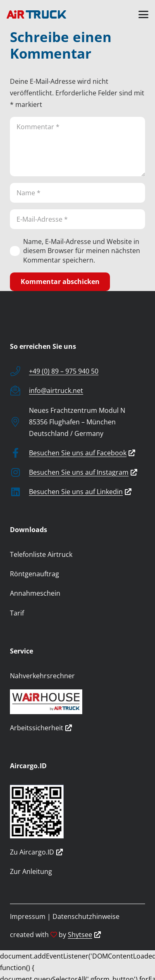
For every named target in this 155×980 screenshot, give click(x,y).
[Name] (77, 193)
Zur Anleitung (31, 871)
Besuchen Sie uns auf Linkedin (80, 492)
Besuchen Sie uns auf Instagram (83, 472)
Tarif (17, 613)
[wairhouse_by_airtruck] (77, 702)
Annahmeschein (35, 593)
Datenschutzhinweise (86, 916)
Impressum (28, 916)
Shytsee (84, 935)
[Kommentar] (77, 147)
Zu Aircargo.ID (36, 852)
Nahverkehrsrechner (42, 676)
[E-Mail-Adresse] (77, 219)
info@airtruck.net (56, 391)
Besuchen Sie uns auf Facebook (82, 453)
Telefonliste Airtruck (41, 554)
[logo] (36, 14)
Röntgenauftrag (35, 574)
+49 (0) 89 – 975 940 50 (64, 371)
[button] (143, 14)
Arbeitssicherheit (41, 728)
